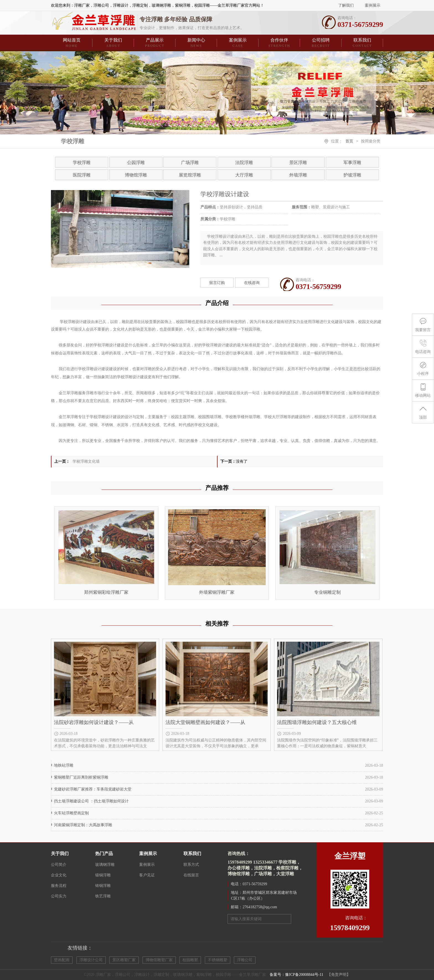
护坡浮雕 (352, 175)
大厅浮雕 (244, 175)
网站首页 (72, 43)
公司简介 (59, 865)
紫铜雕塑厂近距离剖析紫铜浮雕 (81, 777)
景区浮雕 (298, 163)
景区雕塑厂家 (124, 960)
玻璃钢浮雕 (105, 865)
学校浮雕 (82, 163)
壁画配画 (62, 960)
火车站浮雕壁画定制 (71, 813)
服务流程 (59, 886)
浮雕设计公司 (91, 960)
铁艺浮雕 (103, 896)
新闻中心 (196, 43)
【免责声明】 (339, 975)
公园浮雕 (136, 163)
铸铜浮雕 (103, 886)
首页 (349, 141)
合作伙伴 (279, 43)
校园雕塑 (190, 960)
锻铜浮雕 (103, 875)
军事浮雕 (352, 163)
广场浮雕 (190, 163)
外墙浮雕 (298, 175)
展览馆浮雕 (190, 175)
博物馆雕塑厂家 (159, 960)
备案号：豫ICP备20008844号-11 (296, 975)
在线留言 (191, 875)
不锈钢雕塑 (218, 960)
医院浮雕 (82, 175)
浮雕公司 (245, 960)
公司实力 (59, 896)
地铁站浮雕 (64, 765)
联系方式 (191, 865)
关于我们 (113, 43)
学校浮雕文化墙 (86, 461)
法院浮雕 (244, 163)
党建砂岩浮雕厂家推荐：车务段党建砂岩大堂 (93, 789)
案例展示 (373, 5)
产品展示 (155, 43)
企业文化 (59, 875)
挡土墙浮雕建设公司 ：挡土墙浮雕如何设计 (91, 801)
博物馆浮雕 (136, 175)
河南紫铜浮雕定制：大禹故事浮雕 (83, 825)
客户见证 (147, 875)
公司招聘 (321, 43)
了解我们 (346, 5)
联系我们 (362, 43)
